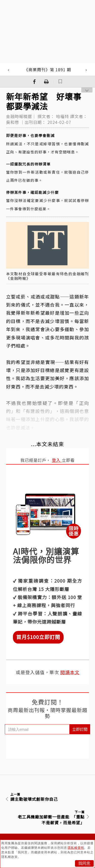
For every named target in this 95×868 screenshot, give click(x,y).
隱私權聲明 (76, 848)
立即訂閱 (80, 729)
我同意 (84, 863)
